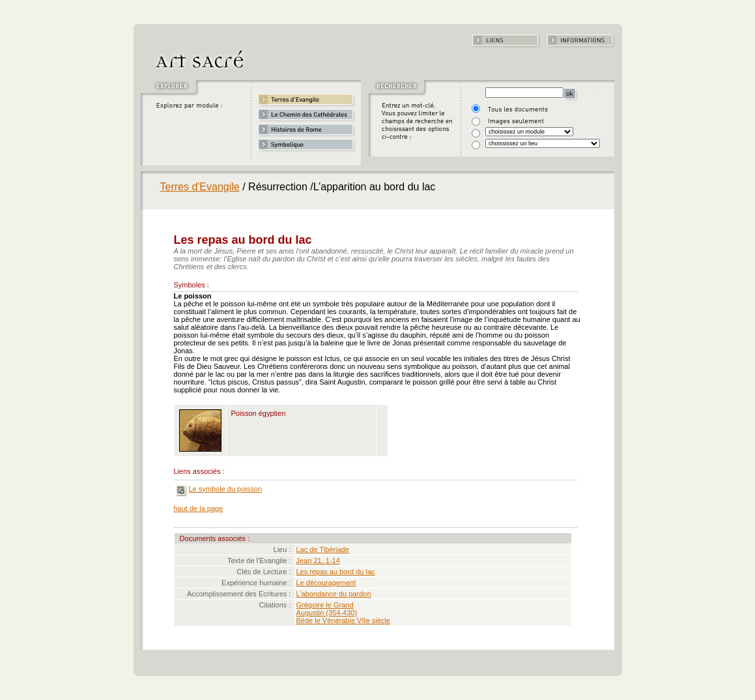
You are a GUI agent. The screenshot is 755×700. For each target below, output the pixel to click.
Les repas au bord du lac (336, 572)
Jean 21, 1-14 (318, 561)
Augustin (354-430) (327, 613)
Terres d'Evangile (200, 187)
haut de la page (199, 508)
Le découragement (326, 583)
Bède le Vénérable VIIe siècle (343, 620)
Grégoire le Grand (325, 605)
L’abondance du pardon (334, 594)
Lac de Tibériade (323, 549)
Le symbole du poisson (226, 489)
